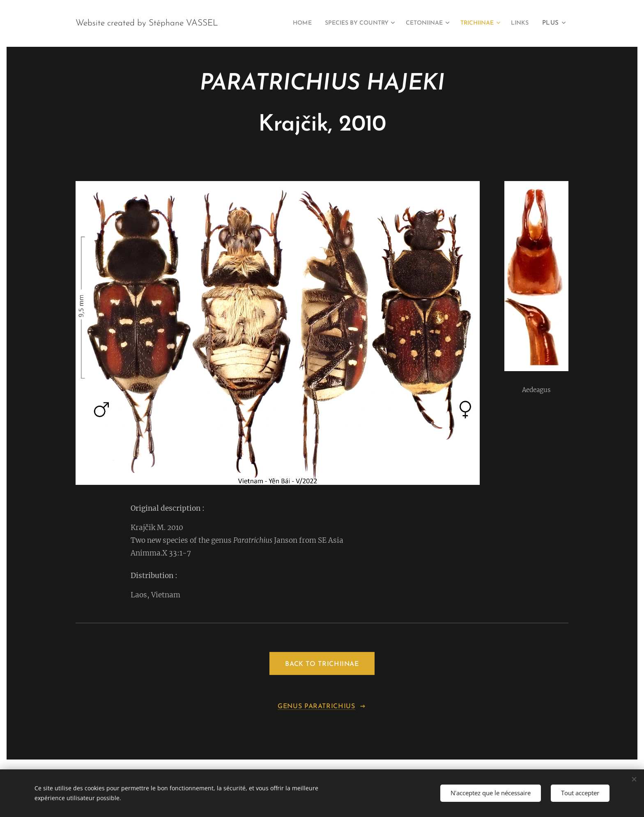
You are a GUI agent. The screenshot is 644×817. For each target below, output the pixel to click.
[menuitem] (277, 23)
